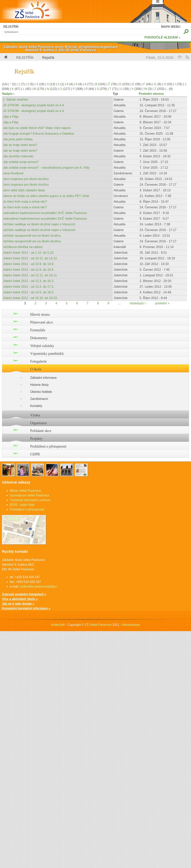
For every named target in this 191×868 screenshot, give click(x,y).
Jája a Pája (11, 117)
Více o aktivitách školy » (20, 599)
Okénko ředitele (41, 392)
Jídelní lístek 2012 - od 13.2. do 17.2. (29, 287)
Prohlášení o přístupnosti (48, 446)
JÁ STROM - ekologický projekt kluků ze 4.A (34, 105)
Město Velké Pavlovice (25, 491)
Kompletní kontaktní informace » (26, 608)
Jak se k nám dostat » (18, 604)
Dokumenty (39, 338)
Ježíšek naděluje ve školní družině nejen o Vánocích (39, 224)
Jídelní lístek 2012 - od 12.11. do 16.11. (30, 275)
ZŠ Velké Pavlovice (98, 625)
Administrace (131, 625)
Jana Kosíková (13, 173)
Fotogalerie (38, 361)
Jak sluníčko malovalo (18, 156)
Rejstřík (25, 58)
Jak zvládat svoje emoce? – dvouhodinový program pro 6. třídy (46, 168)
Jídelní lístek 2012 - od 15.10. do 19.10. (30, 298)
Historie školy (39, 385)
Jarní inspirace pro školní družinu (26, 179)
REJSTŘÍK (11, 27)
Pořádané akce (41, 431)
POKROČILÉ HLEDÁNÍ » (162, 37)
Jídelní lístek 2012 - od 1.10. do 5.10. (29, 253)
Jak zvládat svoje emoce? (21, 162)
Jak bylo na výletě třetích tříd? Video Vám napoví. (37, 128)
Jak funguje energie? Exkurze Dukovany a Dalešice (39, 134)
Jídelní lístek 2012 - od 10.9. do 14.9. (29, 264)
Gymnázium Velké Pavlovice (29, 495)
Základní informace (43, 378)
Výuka (35, 415)
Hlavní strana (40, 314)
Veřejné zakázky (42, 346)
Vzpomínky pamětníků (47, 353)
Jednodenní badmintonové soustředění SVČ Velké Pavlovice (45, 213)
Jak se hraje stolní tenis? (20, 145)
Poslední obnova (151, 94)
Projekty (36, 438)
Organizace (38, 423)
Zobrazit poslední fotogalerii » (24, 594)
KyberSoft (58, 625)
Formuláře (38, 330)
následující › (138, 303)
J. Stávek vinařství (16, 100)
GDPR (35, 454)
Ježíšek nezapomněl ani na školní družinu (32, 236)
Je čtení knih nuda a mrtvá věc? (25, 202)
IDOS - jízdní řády (22, 505)
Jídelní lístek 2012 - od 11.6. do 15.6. (29, 270)
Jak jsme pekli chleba (18, 139)
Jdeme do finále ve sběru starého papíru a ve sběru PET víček (46, 196)
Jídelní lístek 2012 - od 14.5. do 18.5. (29, 292)
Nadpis (9, 94)
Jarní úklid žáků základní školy (24, 190)
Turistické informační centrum (30, 500)
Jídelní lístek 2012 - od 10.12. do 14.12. (30, 258)
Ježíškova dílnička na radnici (23, 247)
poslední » (162, 303)
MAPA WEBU (171, 27)
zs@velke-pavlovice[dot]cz (38, 586)
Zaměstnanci (39, 399)
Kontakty (36, 406)
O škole (36, 369)
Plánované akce (42, 322)
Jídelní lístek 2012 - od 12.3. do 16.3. (29, 281)
